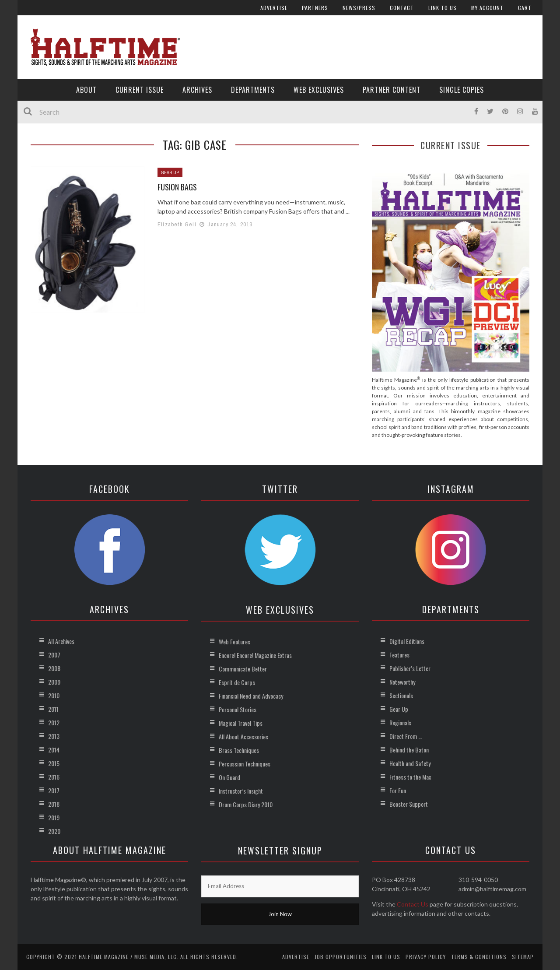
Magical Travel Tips (241, 723)
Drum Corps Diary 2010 (246, 804)
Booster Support (409, 804)
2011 (53, 709)
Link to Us (443, 8)
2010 (54, 695)
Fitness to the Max (410, 777)
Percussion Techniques (245, 764)
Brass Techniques (239, 750)
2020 (54, 831)
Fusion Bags (177, 187)
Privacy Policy (426, 957)
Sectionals (401, 695)
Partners (315, 8)
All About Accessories (243, 736)
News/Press (359, 8)
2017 (54, 790)
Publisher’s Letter (410, 668)
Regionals (400, 722)
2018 (54, 804)
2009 (54, 682)
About (86, 90)
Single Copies (462, 90)
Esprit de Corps (237, 682)
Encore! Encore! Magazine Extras (255, 655)
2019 (54, 817)
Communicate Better (243, 669)
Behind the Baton (409, 750)
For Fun (398, 790)
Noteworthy (402, 682)
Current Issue (140, 90)
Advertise (274, 8)
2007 (54, 655)
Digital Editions (407, 641)
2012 (54, 722)
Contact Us (413, 904)
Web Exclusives (319, 90)
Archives (197, 90)
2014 (54, 750)
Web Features (234, 641)
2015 (54, 763)
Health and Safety (410, 763)
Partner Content (392, 90)
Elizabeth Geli (177, 224)
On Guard (229, 777)
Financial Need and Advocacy (251, 696)
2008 (54, 668)
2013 (54, 736)
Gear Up (170, 172)
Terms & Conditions (479, 957)
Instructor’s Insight (241, 791)
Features (399, 655)
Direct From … (406, 736)
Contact (402, 8)
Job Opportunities (341, 957)
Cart (525, 8)
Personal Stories (238, 709)
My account (487, 8)
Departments (253, 90)
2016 (54, 777)
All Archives (61, 641)
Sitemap (523, 957)
